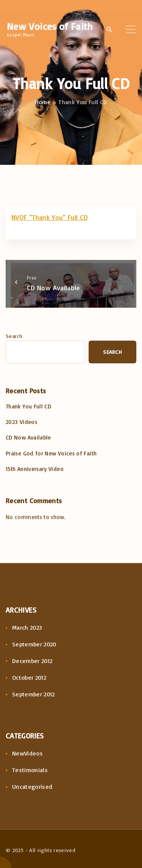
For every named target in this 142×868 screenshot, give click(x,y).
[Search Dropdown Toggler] (110, 30)
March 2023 (27, 627)
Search (14, 336)
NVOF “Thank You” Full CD (50, 217)
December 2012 (32, 661)
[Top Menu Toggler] (130, 29)
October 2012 (29, 677)
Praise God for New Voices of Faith (51, 453)
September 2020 (34, 644)
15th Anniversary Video (35, 469)
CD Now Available (28, 437)
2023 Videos (21, 422)
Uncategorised (32, 787)
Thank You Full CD (28, 406)
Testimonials (30, 770)
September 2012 (34, 694)
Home (43, 102)
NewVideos (27, 753)
